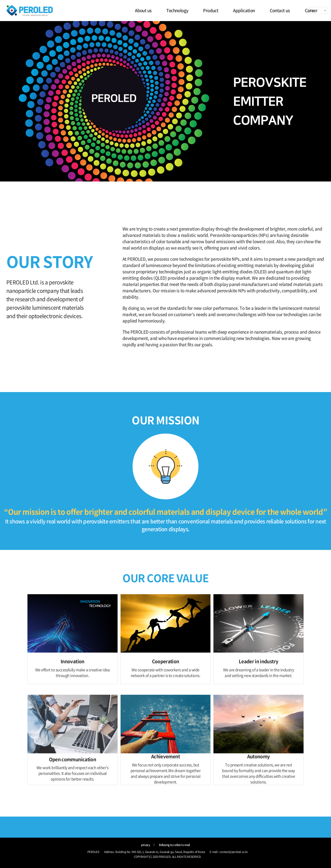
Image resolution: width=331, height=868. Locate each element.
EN (311, 11)
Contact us (280, 10)
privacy (145, 845)
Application (244, 10)
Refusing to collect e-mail (174, 845)
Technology (177, 10)
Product (211, 10)
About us (143, 10)
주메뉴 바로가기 (0, 0)
